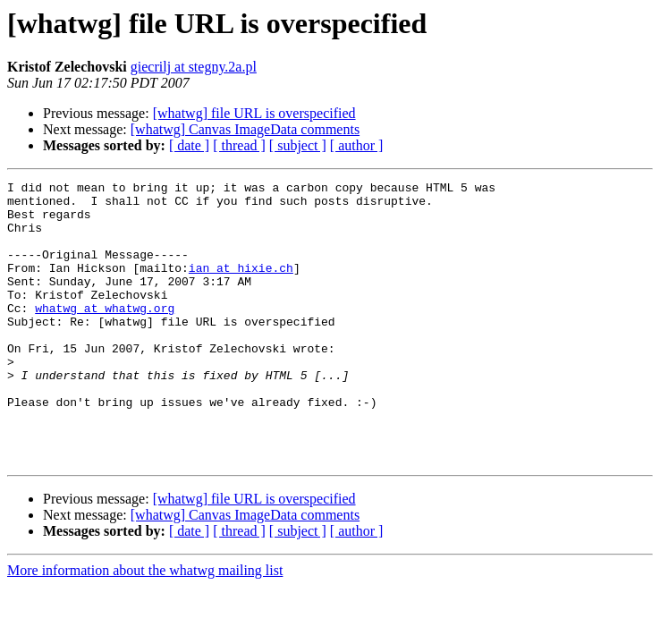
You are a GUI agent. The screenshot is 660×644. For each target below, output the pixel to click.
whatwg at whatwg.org (105, 335)
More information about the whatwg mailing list (145, 627)
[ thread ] (239, 145)
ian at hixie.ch (241, 286)
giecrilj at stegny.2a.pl (194, 67)
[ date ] (189, 145)
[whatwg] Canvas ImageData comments (245, 129)
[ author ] (357, 145)
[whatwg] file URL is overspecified (254, 113)
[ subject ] (298, 145)
